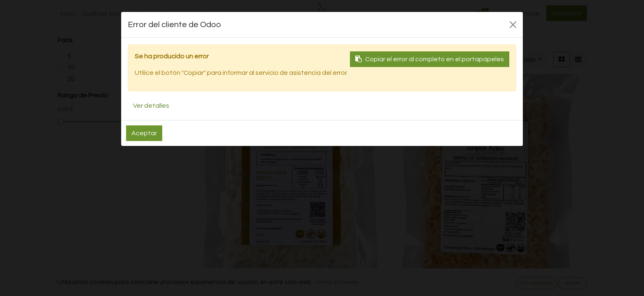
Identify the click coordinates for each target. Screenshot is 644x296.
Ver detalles (151, 106)
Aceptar (144, 133)
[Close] (513, 25)
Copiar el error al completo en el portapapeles (430, 59)
